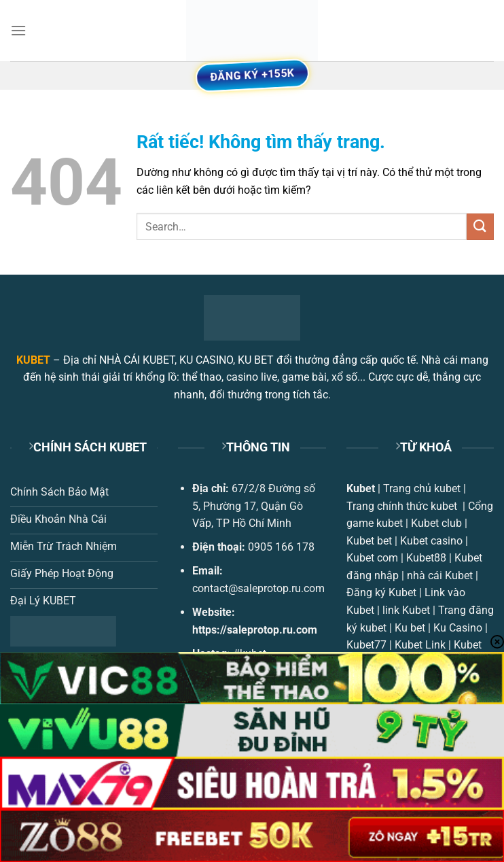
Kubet (361, 488)
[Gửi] (480, 227)
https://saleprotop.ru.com (255, 630)
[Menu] (18, 30)
